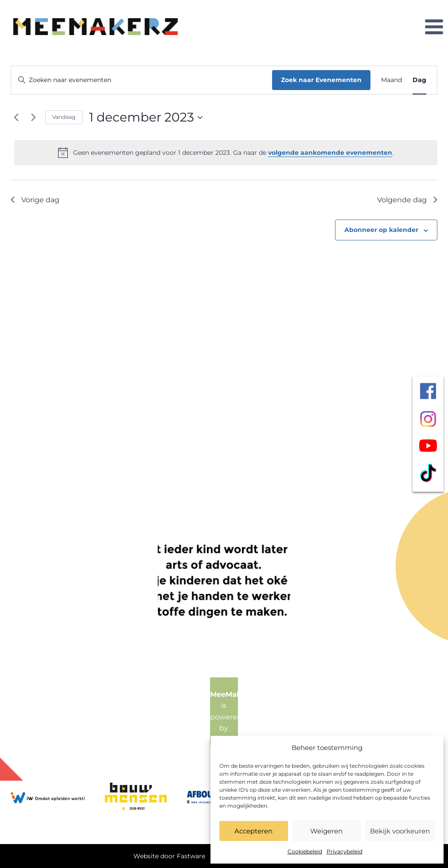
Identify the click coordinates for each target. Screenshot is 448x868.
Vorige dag (35, 200)
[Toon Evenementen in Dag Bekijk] (419, 80)
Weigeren (326, 831)
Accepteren (253, 831)
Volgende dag (407, 200)
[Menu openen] (434, 27)
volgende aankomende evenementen (330, 153)
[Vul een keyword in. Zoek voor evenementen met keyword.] (142, 80)
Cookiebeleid (305, 851)
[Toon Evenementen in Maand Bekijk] (392, 80)
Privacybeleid (345, 851)
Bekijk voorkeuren (400, 831)
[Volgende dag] (33, 118)
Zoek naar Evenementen (321, 80)
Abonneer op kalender (381, 230)
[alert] (226, 153)
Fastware (191, 856)
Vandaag (64, 117)
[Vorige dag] (16, 118)
